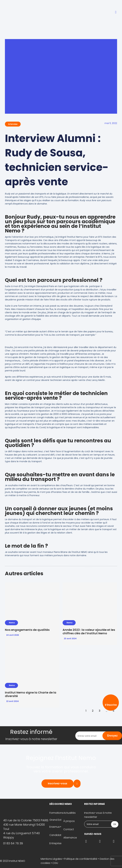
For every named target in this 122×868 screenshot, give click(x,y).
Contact (69, 829)
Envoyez (112, 736)
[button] (116, 12)
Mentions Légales (51, 859)
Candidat (55, 835)
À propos (69, 821)
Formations (56, 813)
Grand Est (55, 820)
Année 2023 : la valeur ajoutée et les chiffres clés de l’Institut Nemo (89, 632)
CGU (55, 863)
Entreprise (55, 843)
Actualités (69, 813)
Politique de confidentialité (81, 859)
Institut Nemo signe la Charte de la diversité (31, 694)
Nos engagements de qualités (27, 630)
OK (115, 824)
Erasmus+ (55, 827)
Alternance (70, 838)
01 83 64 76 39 (13, 843)
